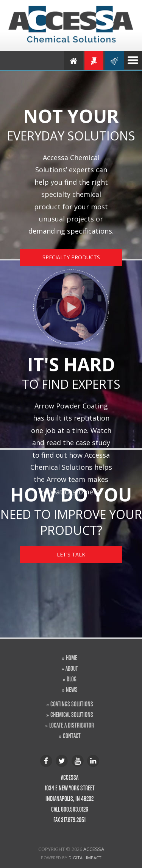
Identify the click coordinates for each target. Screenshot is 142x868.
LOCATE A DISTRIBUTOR (72, 725)
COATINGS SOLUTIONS (72, 704)
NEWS (72, 689)
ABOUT (72, 668)
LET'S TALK (71, 554)
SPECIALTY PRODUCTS (71, 257)
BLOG (72, 679)
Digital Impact (85, 858)
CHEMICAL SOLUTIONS (72, 714)
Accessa (94, 849)
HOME (72, 658)
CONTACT (72, 736)
